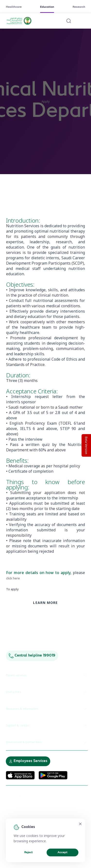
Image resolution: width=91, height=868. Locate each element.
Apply (46, 101)
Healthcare (14, 7)
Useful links (47, 692)
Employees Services (28, 761)
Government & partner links (47, 742)
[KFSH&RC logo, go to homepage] (19, 24)
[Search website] (69, 21)
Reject (29, 852)
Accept (62, 852)
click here (13, 578)
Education (47, 7)
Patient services (47, 675)
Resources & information (47, 709)
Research (79, 7)
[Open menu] (82, 21)
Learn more (45, 603)
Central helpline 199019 (32, 656)
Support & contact (47, 726)
